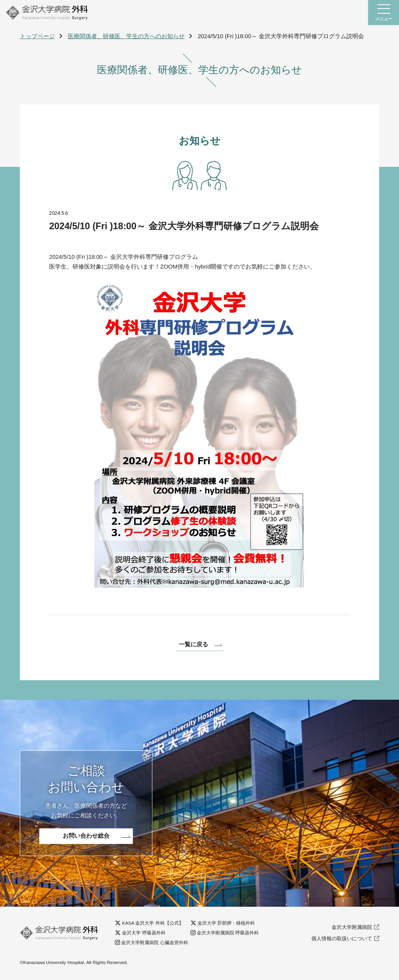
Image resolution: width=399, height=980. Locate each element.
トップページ (37, 36)
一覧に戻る (193, 645)
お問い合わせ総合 (86, 837)
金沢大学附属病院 (352, 929)
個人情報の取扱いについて (342, 940)
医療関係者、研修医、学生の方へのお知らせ (126, 36)
